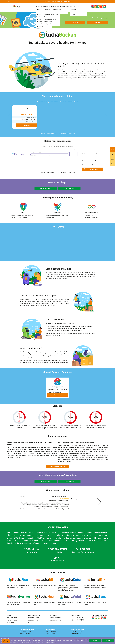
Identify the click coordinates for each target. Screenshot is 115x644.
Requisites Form (33, 620)
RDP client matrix (12, 620)
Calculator (75, 22)
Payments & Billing (34, 618)
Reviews (63, 8)
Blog (67, 8)
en (9, 2)
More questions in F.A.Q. (58, 467)
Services (38, 8)
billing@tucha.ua (76, 634)
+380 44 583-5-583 (56, 2)
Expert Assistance (46, 189)
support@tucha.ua (67, 2)
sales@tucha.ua (50, 633)
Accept (95, 640)
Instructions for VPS (55, 620)
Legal (30, 622)
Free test (97, 22)
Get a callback (69, 189)
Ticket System (11, 622)
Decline (108, 640)
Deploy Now (23, 125)
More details (57, 395)
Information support (55, 618)
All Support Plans (12, 618)
